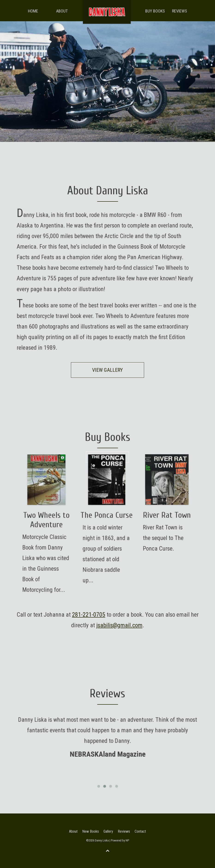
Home (33, 11)
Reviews (180, 11)
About (62, 11)
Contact (140, 831)
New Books (91, 831)
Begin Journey (108, 457)
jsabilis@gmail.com (119, 625)
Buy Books (155, 11)
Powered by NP (120, 840)
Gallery (108, 831)
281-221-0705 (89, 615)
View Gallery (107, 370)
